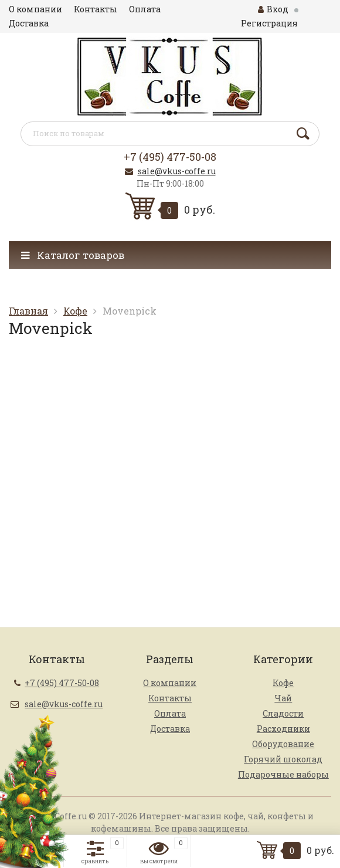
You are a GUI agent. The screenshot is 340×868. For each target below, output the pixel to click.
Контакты (96, 9)
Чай (283, 698)
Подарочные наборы (283, 774)
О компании (35, 9)
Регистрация (269, 23)
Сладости (283, 713)
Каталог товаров (73, 255)
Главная (28, 311)
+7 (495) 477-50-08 (170, 157)
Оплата (145, 9)
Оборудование (283, 744)
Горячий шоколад (283, 759)
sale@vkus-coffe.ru (177, 171)
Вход (273, 9)
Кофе (75, 311)
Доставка (29, 23)
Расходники (283, 729)
